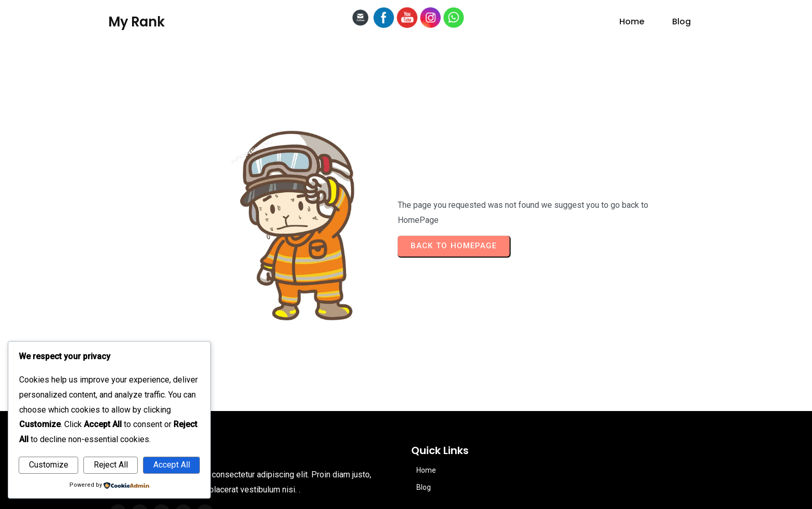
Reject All (111, 465)
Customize (49, 465)
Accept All (172, 465)
